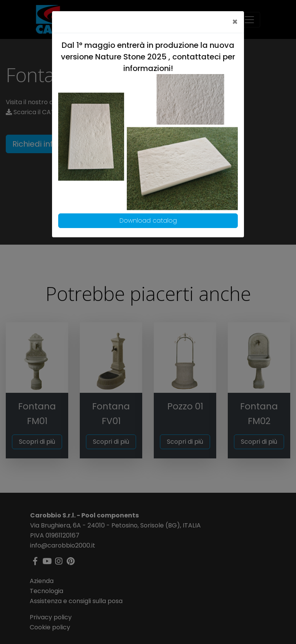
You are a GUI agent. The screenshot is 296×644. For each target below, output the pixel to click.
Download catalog (148, 221)
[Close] (235, 22)
